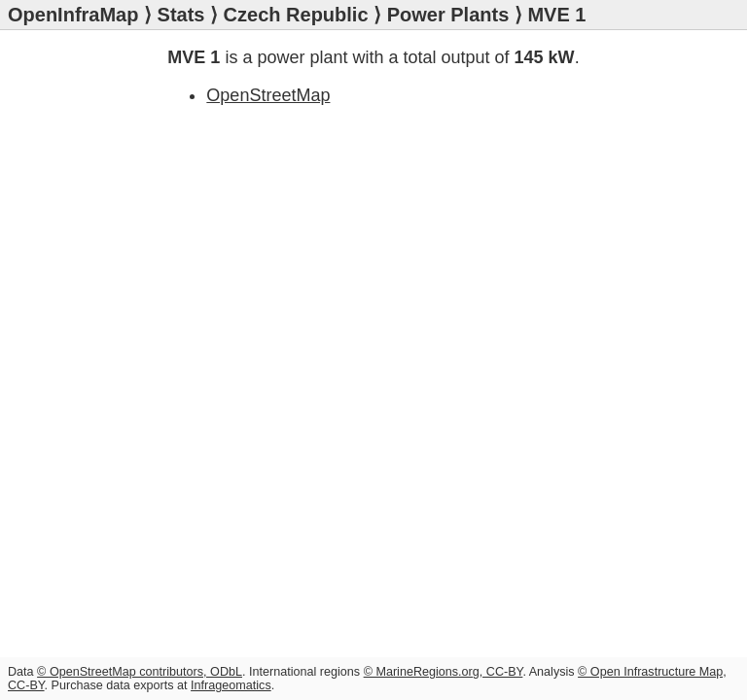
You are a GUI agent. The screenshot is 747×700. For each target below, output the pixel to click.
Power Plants (448, 15)
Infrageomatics (231, 685)
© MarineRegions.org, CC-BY (444, 672)
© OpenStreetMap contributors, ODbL (140, 672)
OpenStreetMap (268, 95)
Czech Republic (296, 15)
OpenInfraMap (73, 15)
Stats (181, 15)
